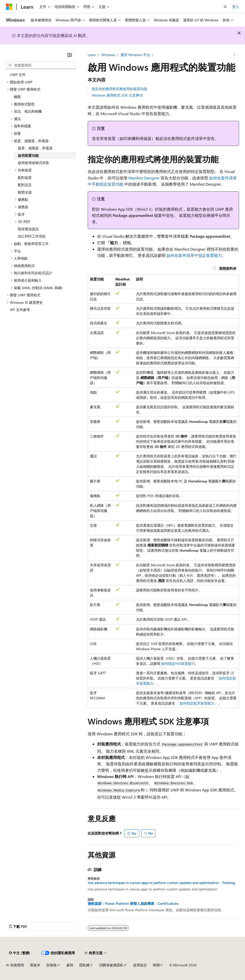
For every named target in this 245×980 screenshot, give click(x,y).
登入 (236, 7)
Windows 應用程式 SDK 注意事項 (117, 95)
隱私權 (84, 965)
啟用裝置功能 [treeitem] (28, 155)
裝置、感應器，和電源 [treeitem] (35, 148)
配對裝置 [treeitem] (25, 178)
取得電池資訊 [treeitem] (28, 229)
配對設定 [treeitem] (25, 185)
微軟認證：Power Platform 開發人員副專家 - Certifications (133, 904)
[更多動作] (235, 55)
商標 (156, 965)
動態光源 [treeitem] (25, 192)
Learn (92, 55)
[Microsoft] (9, 7)
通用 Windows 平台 (135, 55)
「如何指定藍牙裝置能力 (195, 703)
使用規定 (140, 965)
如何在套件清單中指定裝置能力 (194, 255)
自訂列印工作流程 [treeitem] (32, 236)
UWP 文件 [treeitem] (18, 75)
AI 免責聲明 (15, 965)
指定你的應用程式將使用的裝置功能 (119, 89)
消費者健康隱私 (111, 965)
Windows (108, 55)
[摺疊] (70, 55)
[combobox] (41, 65)
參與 (70, 965)
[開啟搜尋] (225, 7)
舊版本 (35, 965)
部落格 (52, 965)
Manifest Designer (144, 178)
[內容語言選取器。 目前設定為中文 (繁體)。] (20, 953)
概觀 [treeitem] (17, 97)
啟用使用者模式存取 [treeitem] (33, 163)
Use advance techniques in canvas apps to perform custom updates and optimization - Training (161, 883)
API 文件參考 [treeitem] (20, 310)
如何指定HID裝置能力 (178, 663)
